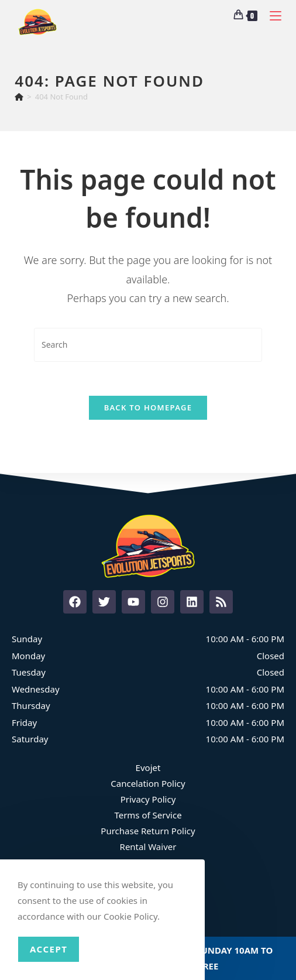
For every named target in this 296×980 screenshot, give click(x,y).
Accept (49, 949)
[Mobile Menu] (271, 15)
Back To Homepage (148, 409)
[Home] (19, 97)
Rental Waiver (148, 848)
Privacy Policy (148, 800)
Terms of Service (148, 816)
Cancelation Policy (148, 784)
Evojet (148, 769)
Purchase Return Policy (148, 832)
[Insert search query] (148, 345)
